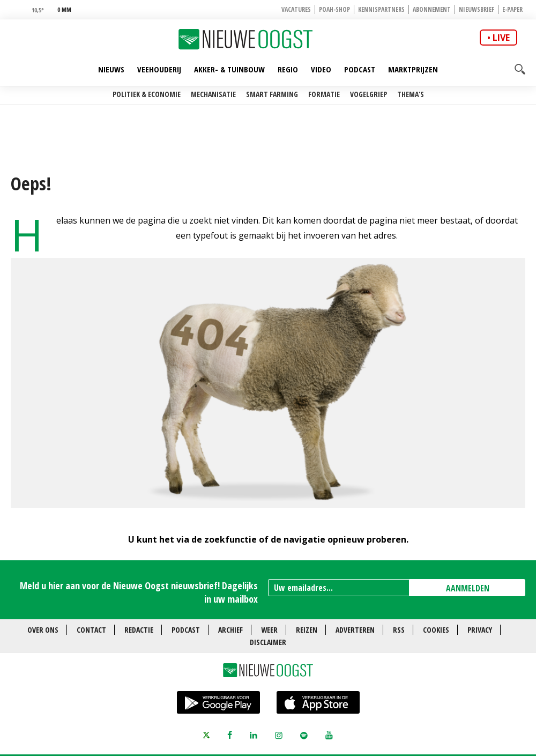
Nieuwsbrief (477, 9)
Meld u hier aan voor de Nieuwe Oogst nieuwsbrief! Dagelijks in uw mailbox (139, 592)
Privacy (480, 630)
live (501, 38)
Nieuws (111, 69)
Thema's (411, 94)
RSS (399, 630)
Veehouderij (159, 69)
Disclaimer (268, 642)
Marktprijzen (413, 69)
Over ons (43, 630)
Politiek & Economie (147, 94)
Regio (288, 69)
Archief (230, 630)
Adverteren (355, 630)
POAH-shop (334, 9)
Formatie (324, 94)
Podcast (360, 69)
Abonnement (432, 9)
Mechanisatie (213, 94)
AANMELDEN (468, 588)
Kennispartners (381, 9)
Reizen (307, 630)
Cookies (436, 630)
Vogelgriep (368, 94)
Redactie (139, 630)
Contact (91, 630)
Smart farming (272, 94)
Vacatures (296, 9)
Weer (269, 630)
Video (321, 69)
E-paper (512, 9)
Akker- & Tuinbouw (229, 69)
